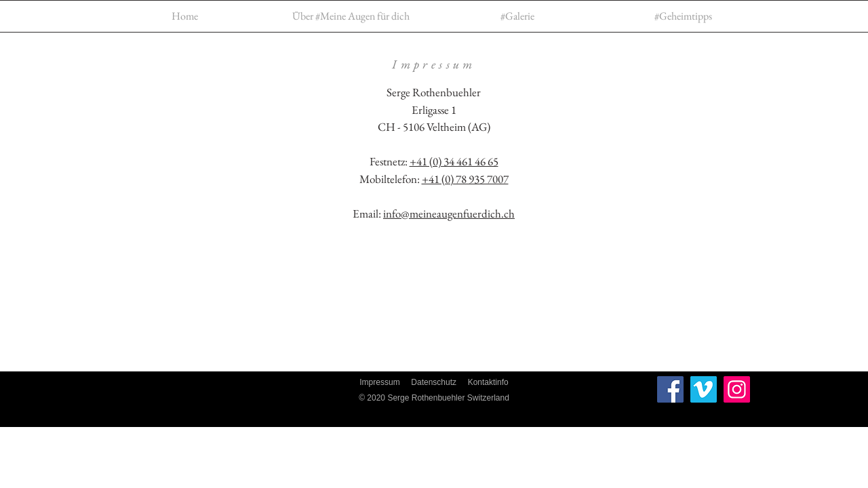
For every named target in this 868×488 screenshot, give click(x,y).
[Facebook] (670, 389)
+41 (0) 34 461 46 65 (454, 161)
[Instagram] (737, 389)
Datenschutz (434, 382)
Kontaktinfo (488, 382)
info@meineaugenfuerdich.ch (449, 213)
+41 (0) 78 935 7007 (465, 179)
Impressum (379, 382)
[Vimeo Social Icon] (704, 389)
